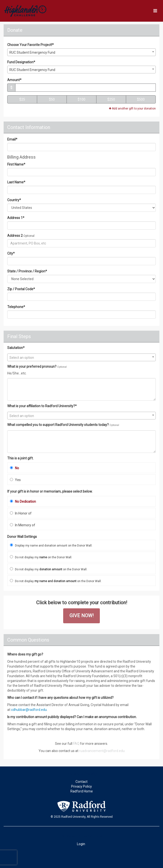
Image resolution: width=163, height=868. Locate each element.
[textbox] (81, 358)
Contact (81, 782)
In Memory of (23, 525)
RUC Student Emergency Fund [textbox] (32, 52)
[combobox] (81, 52)
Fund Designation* (21, 62)
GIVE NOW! (81, 616)
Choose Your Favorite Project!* (31, 45)
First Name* (16, 164)
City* (11, 253)
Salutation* (16, 348)
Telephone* (16, 307)
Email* (12, 139)
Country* (14, 200)
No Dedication (23, 502)
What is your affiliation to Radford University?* (42, 406)
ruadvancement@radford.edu (102, 751)
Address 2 (15, 236)
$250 (111, 99)
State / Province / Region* (27, 271)
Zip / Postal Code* (21, 289)
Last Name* (16, 182)
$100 (81, 99)
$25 (22, 99)
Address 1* (16, 218)
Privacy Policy (81, 786)
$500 (141, 99)
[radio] (81, 468)
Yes (15, 480)
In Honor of (21, 513)
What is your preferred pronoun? (32, 367)
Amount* (14, 80)
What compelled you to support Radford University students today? (58, 425)
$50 (52, 99)
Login (81, 844)
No (14, 468)
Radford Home (82, 791)
